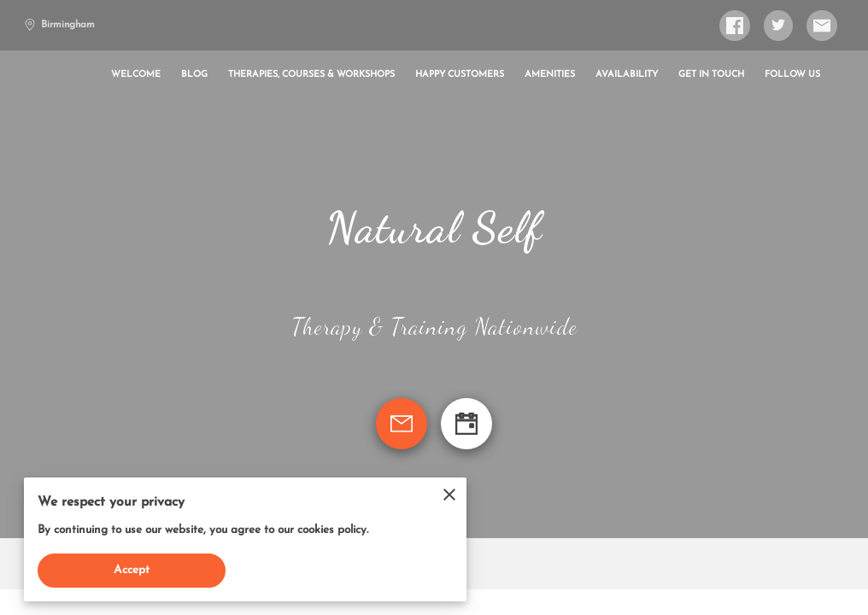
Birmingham (59, 25)
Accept (132, 570)
